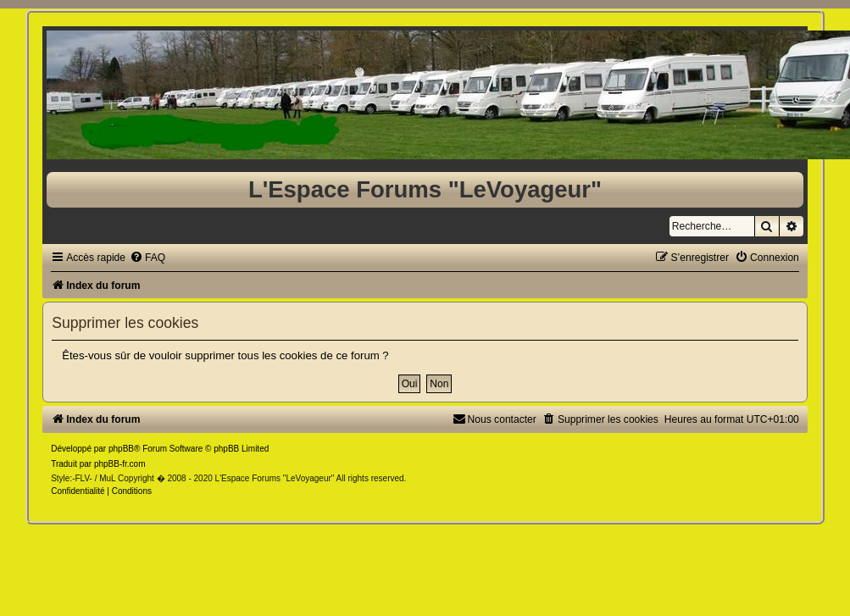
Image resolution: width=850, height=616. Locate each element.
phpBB (121, 449)
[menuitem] (147, 258)
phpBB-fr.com (120, 464)
